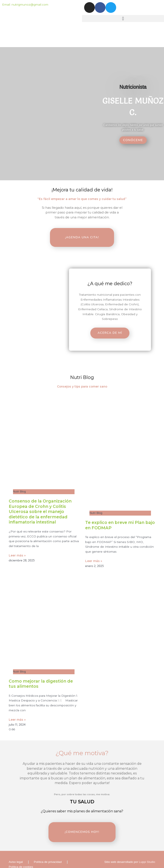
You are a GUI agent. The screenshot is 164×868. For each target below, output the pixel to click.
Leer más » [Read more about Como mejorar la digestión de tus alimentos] (17, 713)
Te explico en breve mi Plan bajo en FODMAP (117, 518)
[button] (123, 19)
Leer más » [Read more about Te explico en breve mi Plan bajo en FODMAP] (94, 554)
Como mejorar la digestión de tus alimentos (42, 677)
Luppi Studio (147, 847)
